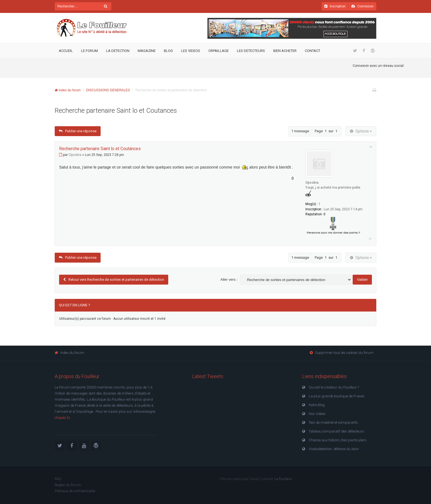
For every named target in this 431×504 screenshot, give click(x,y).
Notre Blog (317, 405)
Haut (370, 239)
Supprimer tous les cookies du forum (344, 353)
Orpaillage (219, 51)
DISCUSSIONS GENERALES (108, 90)
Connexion (362, 6)
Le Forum (89, 51)
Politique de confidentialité (75, 491)
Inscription (335, 6)
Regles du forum (68, 485)
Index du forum (68, 90)
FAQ (58, 479)
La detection (118, 51)
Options (361, 131)
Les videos (191, 51)
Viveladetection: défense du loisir (334, 449)
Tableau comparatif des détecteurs (336, 431)
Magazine (147, 51)
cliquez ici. (63, 418)
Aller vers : (229, 279)
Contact (313, 51)
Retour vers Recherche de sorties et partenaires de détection (116, 279)
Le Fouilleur (283, 479)
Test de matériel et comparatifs (333, 422)
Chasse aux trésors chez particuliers (338, 440)
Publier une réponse (78, 131)
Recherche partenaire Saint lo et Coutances (116, 111)
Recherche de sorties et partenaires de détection (171, 90)
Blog (168, 51)
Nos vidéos (317, 414)
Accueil (66, 51)
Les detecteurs (251, 51)
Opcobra (312, 183)
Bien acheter (285, 51)
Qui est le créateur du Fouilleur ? (334, 387)
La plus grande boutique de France (336, 396)
